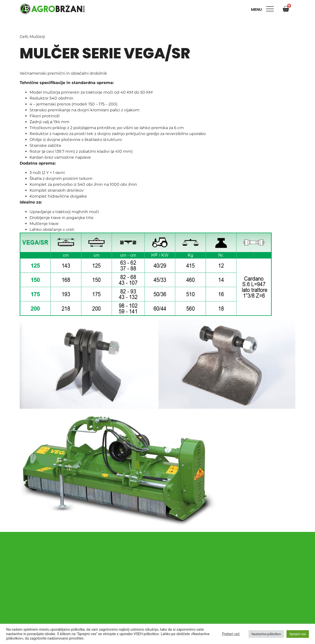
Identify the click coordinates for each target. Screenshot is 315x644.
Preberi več (231, 634)
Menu (257, 9)
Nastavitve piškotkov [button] (266, 634)
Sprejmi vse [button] (298, 634)
